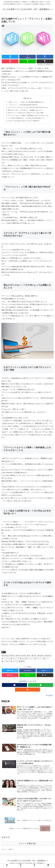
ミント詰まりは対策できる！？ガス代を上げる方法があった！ (26, 119)
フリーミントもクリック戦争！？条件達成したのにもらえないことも (28, 116)
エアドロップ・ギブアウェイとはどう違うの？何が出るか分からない (28, 108)
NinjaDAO (41, 657)
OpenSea (48, 657)
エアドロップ (15, 660)
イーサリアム (6, 660)
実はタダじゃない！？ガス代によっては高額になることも (25, 111)
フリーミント (39, 660)
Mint (24, 657)
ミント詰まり (6, 663)
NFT (4, 653)
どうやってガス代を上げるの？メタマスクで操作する (23, 122)
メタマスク (14, 663)
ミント (46, 660)
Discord (13, 657)
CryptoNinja (5, 657)
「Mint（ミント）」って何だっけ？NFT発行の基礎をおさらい (26, 102)
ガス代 (22, 660)
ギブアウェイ (30, 660)
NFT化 (34, 657)
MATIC (19, 657)
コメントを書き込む (28, 846)
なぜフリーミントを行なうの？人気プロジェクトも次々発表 (25, 114)
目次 (25, 98)
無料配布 (22, 663)
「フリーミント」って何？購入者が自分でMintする (23, 105)
